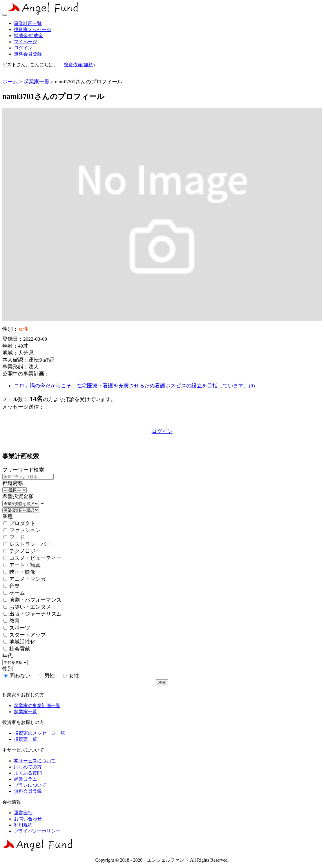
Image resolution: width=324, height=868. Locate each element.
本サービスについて (35, 761)
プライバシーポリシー (37, 831)
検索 (162, 683)
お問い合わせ (28, 819)
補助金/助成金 (28, 36)
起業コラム (26, 779)
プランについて (30, 785)
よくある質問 (28, 773)
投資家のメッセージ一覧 (39, 733)
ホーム (10, 82)
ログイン (23, 48)
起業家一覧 (37, 82)
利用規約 (23, 825)
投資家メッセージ (32, 29)
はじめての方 (28, 767)
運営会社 (23, 813)
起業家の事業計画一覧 (37, 706)
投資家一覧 (26, 739)
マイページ (26, 42)
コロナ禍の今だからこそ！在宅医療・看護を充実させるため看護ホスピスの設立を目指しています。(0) (134, 386)
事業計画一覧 (28, 23)
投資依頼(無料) (79, 65)
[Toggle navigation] (5, 15)
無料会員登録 (28, 54)
